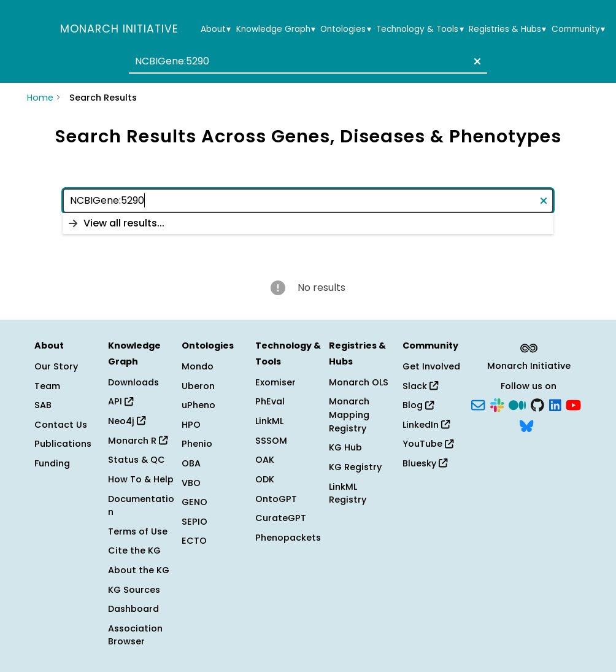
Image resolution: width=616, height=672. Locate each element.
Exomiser (275, 382)
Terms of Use (138, 531)
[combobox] (308, 61)
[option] (308, 223)
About (216, 29)
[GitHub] (537, 404)
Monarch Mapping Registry (349, 415)
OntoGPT (276, 499)
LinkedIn (426, 425)
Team (47, 386)
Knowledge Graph (276, 29)
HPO (191, 425)
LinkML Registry (348, 493)
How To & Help (141, 479)
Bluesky (425, 463)
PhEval (270, 401)
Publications (63, 444)
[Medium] (517, 404)
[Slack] (497, 404)
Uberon (198, 386)
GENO (194, 502)
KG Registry (355, 467)
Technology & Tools (420, 29)
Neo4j (127, 421)
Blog (418, 405)
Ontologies (345, 29)
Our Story (56, 366)
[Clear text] (475, 61)
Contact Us (61, 425)
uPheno (198, 405)
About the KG (139, 570)
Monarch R (138, 441)
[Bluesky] (526, 425)
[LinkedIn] (555, 404)
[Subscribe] (478, 404)
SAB (43, 405)
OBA (191, 463)
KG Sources (134, 590)
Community (578, 29)
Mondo (198, 366)
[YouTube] (573, 404)
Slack (420, 386)
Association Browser (135, 635)
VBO (191, 483)
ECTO (194, 541)
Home (40, 98)
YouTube (428, 444)
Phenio (197, 444)
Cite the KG (134, 550)
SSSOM (271, 441)
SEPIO (194, 522)
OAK (265, 460)
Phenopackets (288, 538)
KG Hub (345, 447)
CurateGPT (281, 518)
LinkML (269, 421)
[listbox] (308, 223)
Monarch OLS (359, 382)
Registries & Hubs (507, 29)
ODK (265, 479)
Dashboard (133, 609)
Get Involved (431, 366)
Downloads (133, 382)
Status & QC (137, 460)
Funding (52, 463)
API (121, 401)
